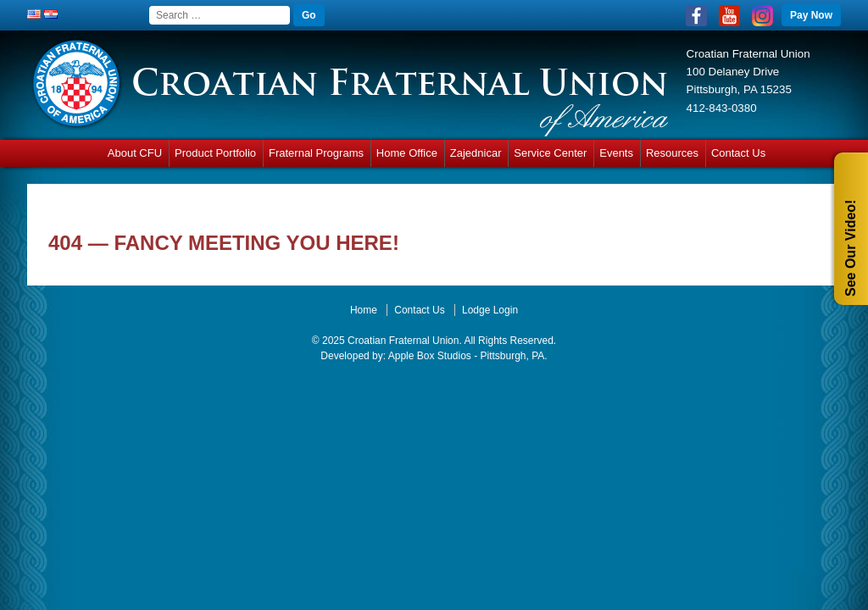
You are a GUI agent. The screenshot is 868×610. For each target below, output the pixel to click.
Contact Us (738, 153)
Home (364, 310)
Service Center (550, 153)
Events (616, 153)
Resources (672, 153)
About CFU (135, 153)
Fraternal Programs (316, 153)
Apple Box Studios (430, 356)
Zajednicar (476, 153)
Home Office (407, 153)
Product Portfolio (215, 153)
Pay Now (811, 15)
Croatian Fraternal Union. (403, 341)
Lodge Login (490, 310)
